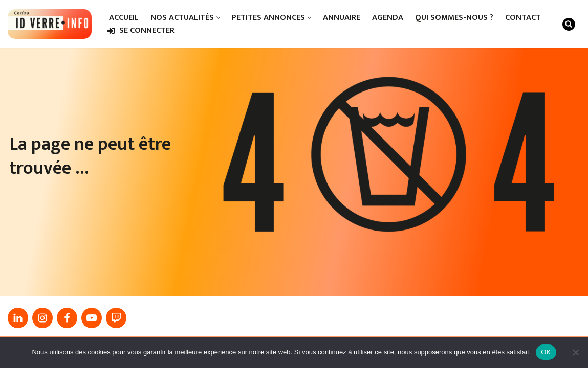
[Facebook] (67, 318)
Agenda (388, 18)
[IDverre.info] (50, 24)
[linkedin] (18, 318)
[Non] (575, 352)
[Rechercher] (569, 24)
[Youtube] (92, 318)
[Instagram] (42, 318)
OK (546, 352)
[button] (218, 18)
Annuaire (342, 18)
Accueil (124, 18)
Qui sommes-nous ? (454, 18)
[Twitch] (116, 318)
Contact (523, 18)
